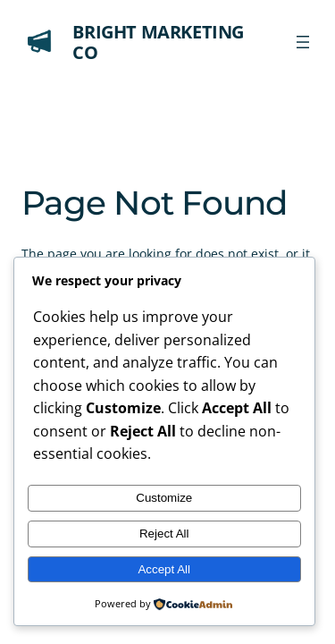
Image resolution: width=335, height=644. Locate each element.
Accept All (164, 569)
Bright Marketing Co (158, 42)
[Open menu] (303, 42)
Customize (164, 498)
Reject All (164, 534)
